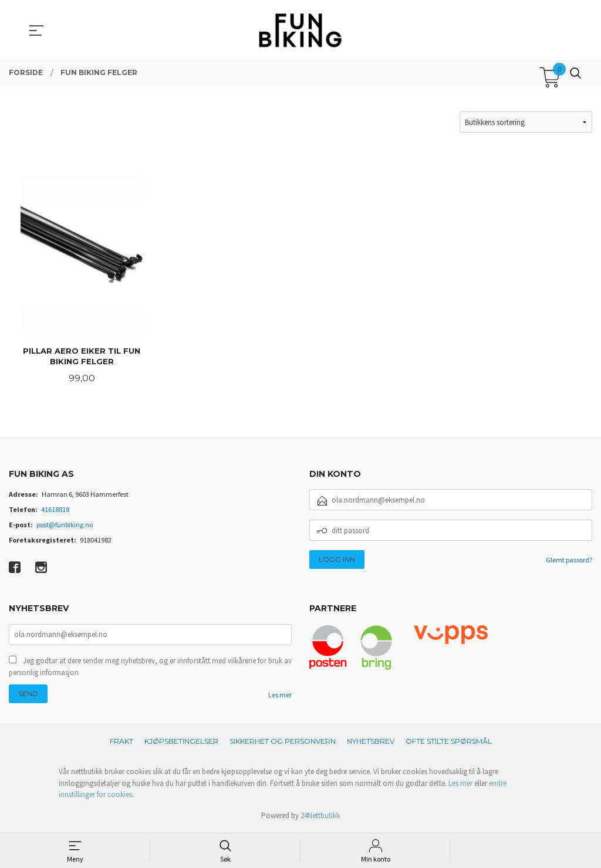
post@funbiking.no (65, 526)
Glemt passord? (569, 561)
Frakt (121, 743)
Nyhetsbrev (371, 743)
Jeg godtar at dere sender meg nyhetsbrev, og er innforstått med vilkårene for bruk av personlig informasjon (150, 669)
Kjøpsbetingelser (181, 743)
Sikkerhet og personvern (283, 743)
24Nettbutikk (320, 817)
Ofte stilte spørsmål (449, 743)
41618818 (55, 511)
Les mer (280, 697)
